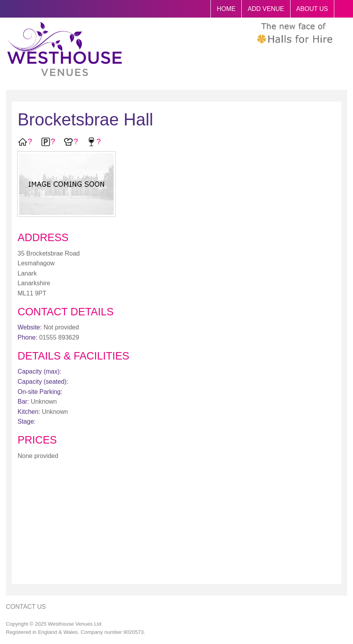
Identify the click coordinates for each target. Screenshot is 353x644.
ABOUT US (312, 9)
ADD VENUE (266, 9)
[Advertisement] (176, 523)
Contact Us (26, 607)
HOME (226, 9)
